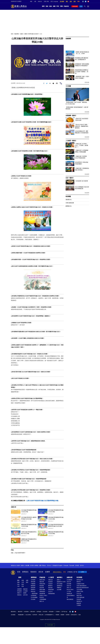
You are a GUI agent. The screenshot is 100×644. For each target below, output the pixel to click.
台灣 (23, 582)
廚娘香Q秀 (69, 594)
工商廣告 (79, 605)
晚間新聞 (33, 586)
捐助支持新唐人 (57, 572)
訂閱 (82, 572)
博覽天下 (19, 593)
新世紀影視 (74, 615)
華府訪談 (33, 591)
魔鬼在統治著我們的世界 (83, 588)
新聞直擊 (33, 588)
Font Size (57, 83)
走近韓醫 (59, 590)
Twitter (86, 1)
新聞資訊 (25, 572)
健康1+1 (59, 580)
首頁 (12, 34)
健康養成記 (60, 586)
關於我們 (20, 612)
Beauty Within (70, 590)
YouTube (88, 1)
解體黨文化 (69, 206)
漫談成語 (50, 588)
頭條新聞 (68, 39)
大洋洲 (32, 565)
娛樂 (27, 580)
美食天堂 (69, 586)
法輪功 (22, 34)
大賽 (35, 1)
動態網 (62, 615)
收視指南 (26, 612)
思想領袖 (42, 588)
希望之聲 (41, 615)
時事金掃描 (42, 584)
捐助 (71, 1)
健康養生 (60, 577)
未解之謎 (50, 580)
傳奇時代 (79, 582)
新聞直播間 (75, 6)
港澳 (23, 580)
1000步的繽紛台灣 (71, 596)
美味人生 (69, 588)
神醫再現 (59, 588)
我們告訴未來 (80, 580)
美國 (18, 582)
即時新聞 (19, 591)
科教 (23, 586)
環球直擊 (33, 582)
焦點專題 (17, 34)
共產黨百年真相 (80, 584)
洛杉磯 (27, 565)
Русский (72, 565)
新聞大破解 (42, 590)
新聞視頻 (34, 577)
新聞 (43, 6)
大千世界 (69, 591)
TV (81, 6)
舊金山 (44, 565)
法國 (40, 565)
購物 (79, 1)
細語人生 (42, 601)
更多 (80, 615)
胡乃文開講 (60, 584)
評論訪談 (66, 6)
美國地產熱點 (51, 594)
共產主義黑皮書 (70, 203)
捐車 (75, 1)
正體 (45, 1)
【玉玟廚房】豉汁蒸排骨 (81, 181)
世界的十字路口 (43, 595)
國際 (18, 580)
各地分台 (40, 1)
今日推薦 (68, 86)
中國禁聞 (33, 584)
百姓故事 (79, 599)
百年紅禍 (79, 594)
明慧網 (57, 615)
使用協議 (39, 612)
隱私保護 (33, 612)
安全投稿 (45, 612)
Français (66, 565)
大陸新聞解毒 (43, 599)
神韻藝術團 (21, 615)
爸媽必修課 (51, 590)
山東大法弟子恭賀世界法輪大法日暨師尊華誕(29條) (42, 501)
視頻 (47, 6)
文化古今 (50, 591)
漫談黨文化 (69, 200)
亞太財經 (33, 599)
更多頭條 (87, 82)
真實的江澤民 (80, 591)
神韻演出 (19, 595)
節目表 (41, 572)
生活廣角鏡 (69, 580)
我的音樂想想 (70, 599)
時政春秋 (42, 586)
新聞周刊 (33, 590)
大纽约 (18, 565)
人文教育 (51, 577)
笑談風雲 (50, 582)
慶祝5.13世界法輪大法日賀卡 (32, 34)
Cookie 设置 (50, 625)
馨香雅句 (50, 586)
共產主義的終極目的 (81, 586)
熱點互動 (42, 582)
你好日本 (69, 582)
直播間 (47, 572)
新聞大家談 (42, 580)
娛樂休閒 (70, 577)
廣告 (67, 1)
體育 (27, 582)
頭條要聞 (19, 589)
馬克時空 (42, 597)
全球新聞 (33, 580)
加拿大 (23, 565)
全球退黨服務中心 (49, 615)
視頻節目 (34, 572)
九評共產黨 (79, 590)
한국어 (82, 565)
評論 (18, 584)
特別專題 (68, 196)
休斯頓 (36, 565)
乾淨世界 (35, 615)
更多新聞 (87, 137)
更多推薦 (87, 112)
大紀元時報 (28, 615)
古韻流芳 (50, 584)
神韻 (31, 1)
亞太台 (49, 565)
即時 (58, 6)
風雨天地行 (79, 595)
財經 (23, 584)
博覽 (61, 6)
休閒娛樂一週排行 (71, 116)
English (60, 565)
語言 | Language (54, 1)
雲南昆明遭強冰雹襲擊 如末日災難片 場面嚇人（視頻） (82, 72)
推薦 (54, 6)
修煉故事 (79, 603)
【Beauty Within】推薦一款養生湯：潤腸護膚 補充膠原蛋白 (82, 126)
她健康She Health (61, 582)
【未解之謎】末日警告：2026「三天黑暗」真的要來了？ (82, 145)
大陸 (18, 586)
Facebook (83, 1)
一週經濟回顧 (34, 594)
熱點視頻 (25, 589)
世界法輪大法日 (29, 94)
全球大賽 (25, 595)
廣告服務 (51, 612)
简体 (48, 1)
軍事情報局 (42, 591)
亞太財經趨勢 (34, 597)
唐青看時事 (42, 594)
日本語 (77, 565)
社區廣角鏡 (34, 595)
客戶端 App (64, 612)
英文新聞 (62, 1)
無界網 (68, 615)
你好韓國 (69, 584)
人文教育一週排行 (71, 141)
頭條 (50, 6)
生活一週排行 (70, 178)
